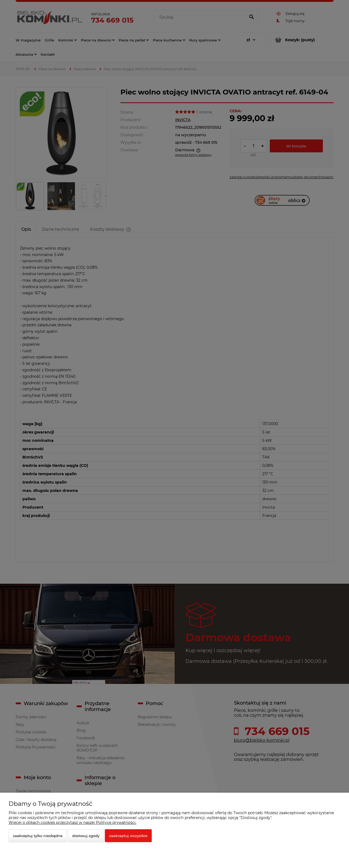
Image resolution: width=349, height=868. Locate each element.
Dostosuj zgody (86, 836)
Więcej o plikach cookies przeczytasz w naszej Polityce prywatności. (72, 822)
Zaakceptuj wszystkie (128, 836)
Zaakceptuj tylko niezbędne (38, 836)
